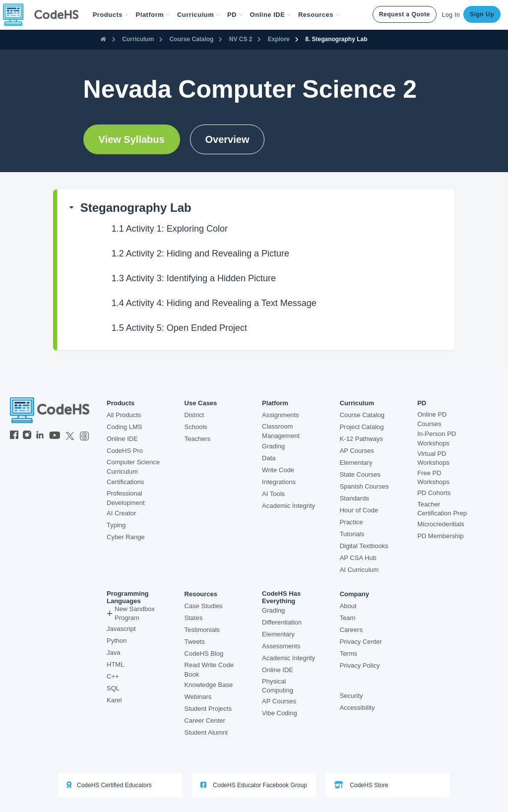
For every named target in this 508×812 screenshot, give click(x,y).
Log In (451, 15)
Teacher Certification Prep (442, 509)
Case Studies (204, 606)
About (348, 606)
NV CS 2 (241, 39)
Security (351, 696)
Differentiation (282, 622)
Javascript (121, 629)
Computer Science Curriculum (133, 467)
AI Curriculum (359, 570)
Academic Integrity (288, 506)
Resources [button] (319, 15)
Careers (351, 630)
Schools (196, 427)
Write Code (278, 470)
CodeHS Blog (204, 654)
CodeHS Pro (125, 451)
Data (269, 458)
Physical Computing (278, 686)
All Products (124, 415)
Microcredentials (441, 524)
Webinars (198, 697)
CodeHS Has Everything (281, 597)
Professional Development (126, 498)
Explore (279, 39)
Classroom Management (281, 431)
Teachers (198, 439)
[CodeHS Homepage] (45, 15)
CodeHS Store (361, 785)
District (194, 415)
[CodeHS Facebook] (14, 436)
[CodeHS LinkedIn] (40, 436)
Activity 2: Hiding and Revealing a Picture (200, 253)
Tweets (195, 642)
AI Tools (273, 494)
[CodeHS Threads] (84, 436)
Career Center (205, 720)
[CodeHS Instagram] (27, 436)
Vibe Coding (280, 713)
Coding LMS (125, 427)
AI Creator (121, 513)
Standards (354, 498)
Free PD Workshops (433, 478)
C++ (113, 676)
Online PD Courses (432, 419)
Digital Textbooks (364, 546)
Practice (351, 522)
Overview (227, 139)
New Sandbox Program (131, 614)
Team (348, 618)
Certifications (125, 482)
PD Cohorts (434, 493)
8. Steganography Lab (336, 39)
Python (117, 641)
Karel (114, 700)
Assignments (280, 415)
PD (422, 403)
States (194, 618)
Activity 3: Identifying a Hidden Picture (194, 278)
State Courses (360, 474)
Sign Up (482, 14)
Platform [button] (153, 15)
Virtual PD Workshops (433, 458)
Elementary (356, 463)
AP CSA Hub (358, 558)
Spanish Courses (364, 486)
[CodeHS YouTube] (55, 436)
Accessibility (357, 708)
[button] (111, 15)
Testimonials (202, 630)
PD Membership (440, 536)
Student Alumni (206, 732)
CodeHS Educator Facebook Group (254, 785)
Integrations (279, 482)
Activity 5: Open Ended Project (179, 328)
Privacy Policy (360, 665)
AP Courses (357, 451)
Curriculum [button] (199, 15)
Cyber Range (126, 537)
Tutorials (352, 534)
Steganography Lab (136, 208)
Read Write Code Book (209, 670)
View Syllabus (132, 139)
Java (113, 653)
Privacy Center (361, 642)
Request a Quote (405, 14)
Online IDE (122, 439)
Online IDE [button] (271, 15)
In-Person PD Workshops (437, 438)
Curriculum (138, 39)
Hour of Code (359, 510)
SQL (113, 688)
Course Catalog (192, 39)
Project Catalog (362, 427)
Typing (116, 525)
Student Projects (208, 709)
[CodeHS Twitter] (70, 436)
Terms (349, 654)
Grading (273, 446)
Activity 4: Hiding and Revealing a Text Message (214, 303)
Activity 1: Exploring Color (170, 229)
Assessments (281, 646)
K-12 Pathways (361, 439)
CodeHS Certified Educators (109, 785)
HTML (115, 664)
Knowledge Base (209, 685)
